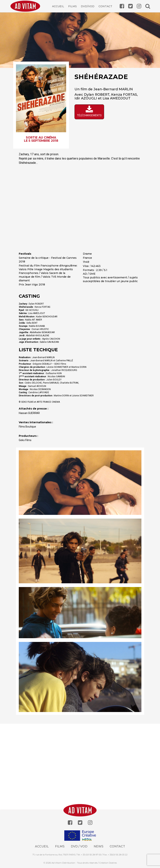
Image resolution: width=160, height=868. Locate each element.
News (98, 846)
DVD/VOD (88, 6)
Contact (105, 6)
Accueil (58, 6)
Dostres (113, 863)
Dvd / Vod (79, 846)
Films (72, 6)
